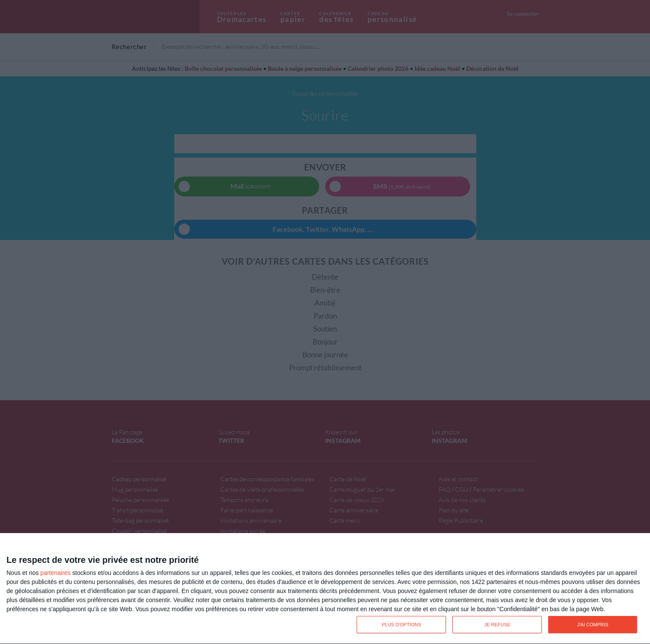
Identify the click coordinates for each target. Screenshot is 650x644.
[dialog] (325, 589)
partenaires (56, 573)
